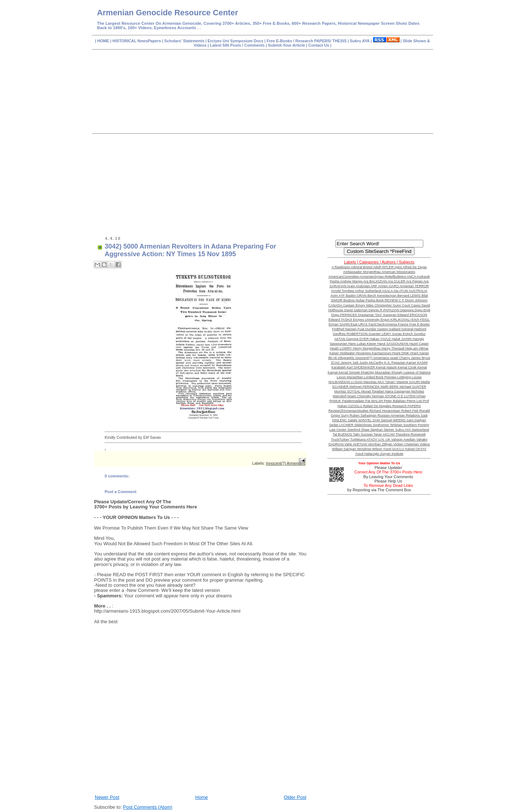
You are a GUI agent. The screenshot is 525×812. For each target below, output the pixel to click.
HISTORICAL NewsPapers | (138, 41)
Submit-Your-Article (286, 45)
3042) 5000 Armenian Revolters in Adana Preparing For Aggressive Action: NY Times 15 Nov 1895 (190, 250)
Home (202, 797)
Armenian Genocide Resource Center (168, 13)
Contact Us (319, 45)
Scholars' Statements (184, 41)
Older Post (295, 797)
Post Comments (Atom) (148, 807)
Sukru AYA (360, 41)
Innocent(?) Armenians (286, 463)
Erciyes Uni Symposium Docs (236, 41)
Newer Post (107, 797)
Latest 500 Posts (226, 45)
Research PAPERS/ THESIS (321, 41)
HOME (104, 41)
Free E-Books (280, 41)
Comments (254, 45)
